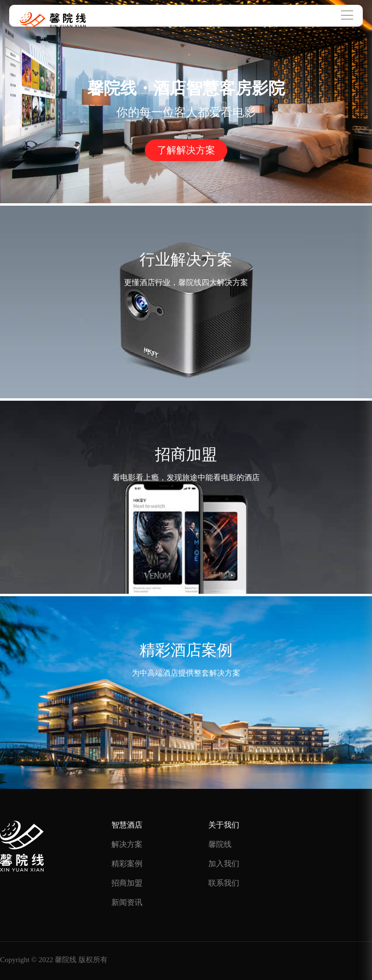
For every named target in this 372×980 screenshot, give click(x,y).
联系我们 (224, 883)
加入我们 (224, 864)
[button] (186, 191)
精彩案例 (127, 864)
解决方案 (127, 844)
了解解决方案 (186, 150)
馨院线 (220, 844)
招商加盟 (127, 883)
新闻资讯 (127, 902)
